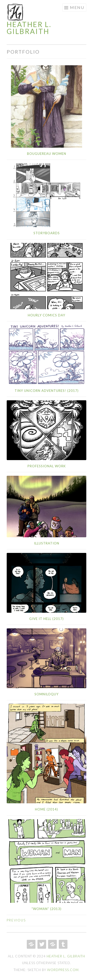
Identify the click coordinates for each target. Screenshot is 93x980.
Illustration (47, 543)
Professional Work (47, 466)
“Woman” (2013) (46, 909)
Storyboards (47, 233)
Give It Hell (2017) (46, 619)
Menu (77, 7)
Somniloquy (46, 694)
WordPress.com (63, 970)
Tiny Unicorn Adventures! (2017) (47, 391)
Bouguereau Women (47, 154)
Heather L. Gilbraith (29, 28)
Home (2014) (46, 809)
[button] (15, 12)
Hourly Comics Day (46, 315)
